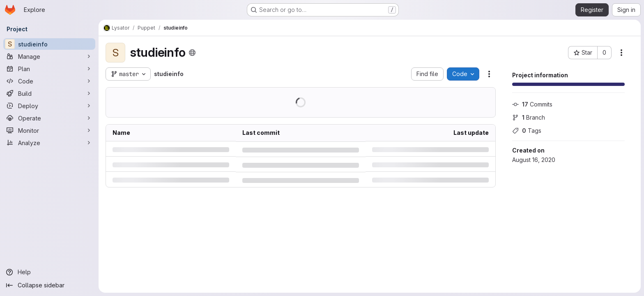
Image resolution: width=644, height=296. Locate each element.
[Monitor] (49, 130)
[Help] (49, 272)
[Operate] (49, 118)
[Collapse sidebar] (49, 285)
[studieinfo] (49, 44)
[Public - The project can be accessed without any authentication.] (192, 53)
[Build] (49, 93)
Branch (529, 117)
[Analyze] (49, 143)
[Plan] (49, 69)
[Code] (49, 81)
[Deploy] (49, 106)
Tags (527, 131)
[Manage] (49, 56)
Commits (532, 104)
